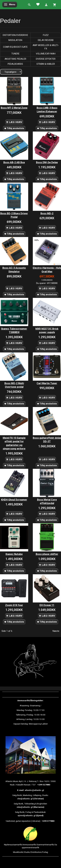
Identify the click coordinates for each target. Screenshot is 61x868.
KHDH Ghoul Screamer (14, 500)
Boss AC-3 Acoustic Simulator (14, 270)
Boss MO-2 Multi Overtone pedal (14, 385)
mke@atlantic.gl (25, 807)
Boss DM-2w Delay (47, 162)
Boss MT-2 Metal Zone (14, 108)
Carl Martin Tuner (47, 383)
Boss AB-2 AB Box (14, 162)
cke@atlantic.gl (25, 799)
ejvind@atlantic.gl (27, 815)
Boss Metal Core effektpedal (47, 502)
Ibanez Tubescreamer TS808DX (14, 331)
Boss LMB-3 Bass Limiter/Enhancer (47, 110)
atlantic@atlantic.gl (34, 790)
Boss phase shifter (47, 554)
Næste (56, 631)
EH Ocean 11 (47, 605)
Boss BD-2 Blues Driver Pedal (14, 215)
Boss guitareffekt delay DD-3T (47, 440)
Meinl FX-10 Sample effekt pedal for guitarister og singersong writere (14, 443)
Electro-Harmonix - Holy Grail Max (47, 270)
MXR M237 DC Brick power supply (47, 331)
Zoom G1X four (14, 605)
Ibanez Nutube (14, 554)
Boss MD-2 (47, 213)
